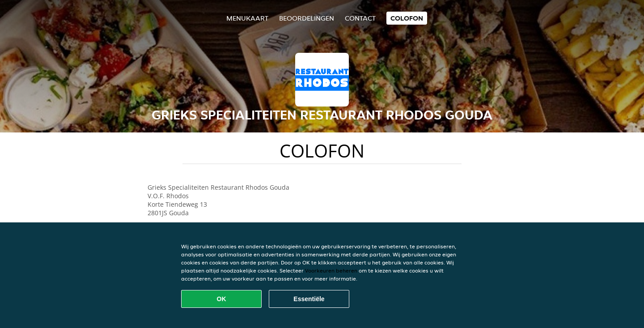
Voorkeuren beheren (331, 270)
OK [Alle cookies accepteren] (222, 299)
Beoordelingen (307, 18)
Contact (360, 18)
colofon (407, 18)
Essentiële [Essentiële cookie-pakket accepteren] (309, 299)
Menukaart (247, 18)
